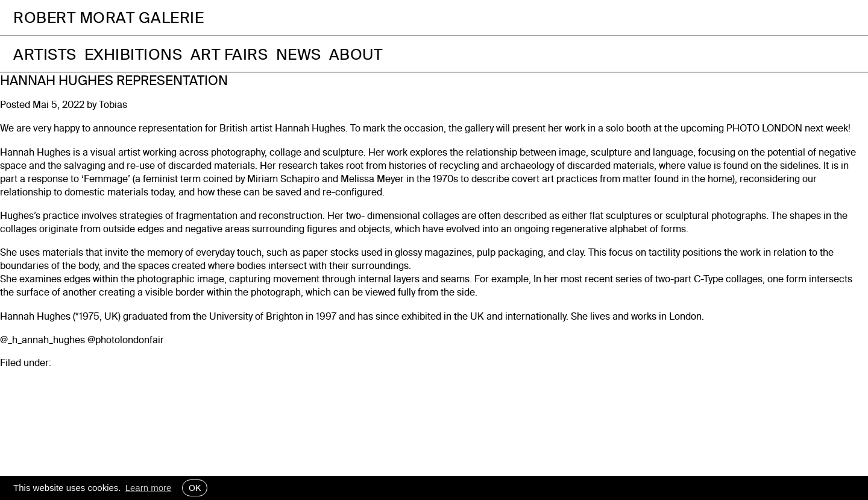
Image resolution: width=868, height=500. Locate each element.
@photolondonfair (126, 340)
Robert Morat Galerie (108, 18)
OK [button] (195, 488)
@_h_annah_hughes (42, 340)
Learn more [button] (149, 488)
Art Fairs (229, 54)
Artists (45, 54)
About (356, 54)
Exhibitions (134, 54)
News (299, 54)
